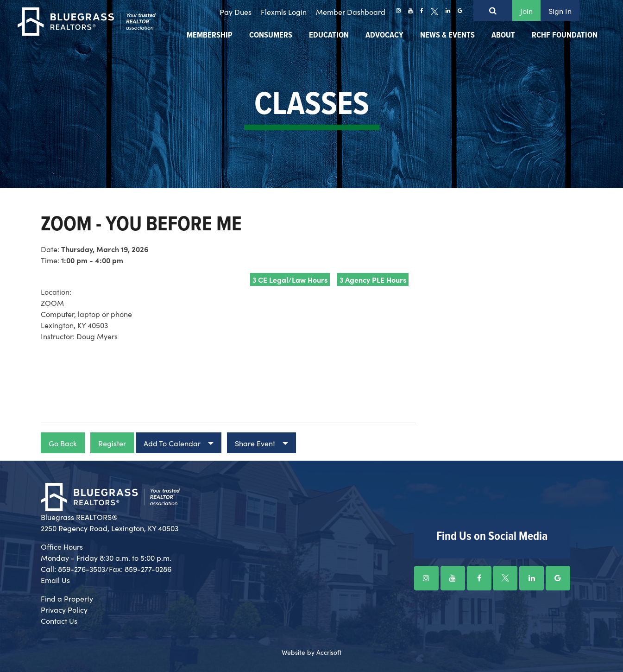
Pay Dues (236, 12)
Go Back (63, 443)
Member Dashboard (351, 12)
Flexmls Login (284, 12)
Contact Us (59, 621)
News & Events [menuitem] (447, 35)
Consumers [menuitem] (271, 35)
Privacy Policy (64, 609)
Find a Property (67, 598)
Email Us (55, 580)
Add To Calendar (172, 443)
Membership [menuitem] (210, 35)
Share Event (255, 443)
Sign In (560, 11)
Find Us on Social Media (492, 537)
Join (526, 11)
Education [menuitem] (329, 35)
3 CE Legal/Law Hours (290, 279)
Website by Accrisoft (312, 652)
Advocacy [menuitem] (384, 35)
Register (112, 443)
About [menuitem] (503, 35)
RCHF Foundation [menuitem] (565, 35)
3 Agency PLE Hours (373, 279)
